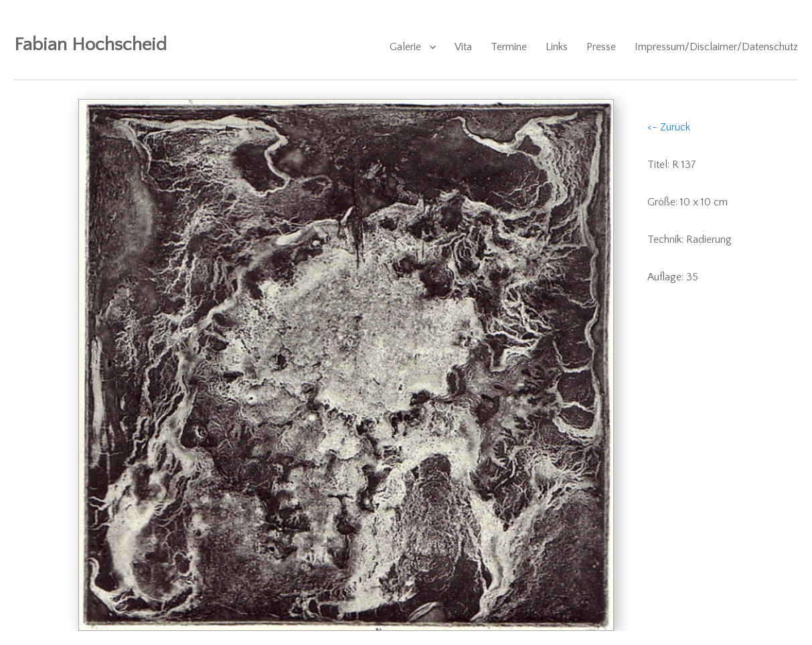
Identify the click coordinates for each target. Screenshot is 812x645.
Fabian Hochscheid (90, 44)
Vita (463, 47)
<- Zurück (669, 127)
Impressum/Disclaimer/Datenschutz (716, 47)
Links (557, 47)
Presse (601, 47)
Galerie (405, 47)
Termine (509, 47)
